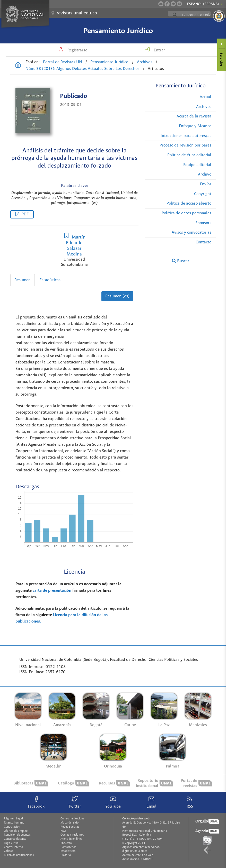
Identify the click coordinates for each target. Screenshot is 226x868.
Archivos (145, 62)
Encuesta (66, 843)
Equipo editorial (197, 165)
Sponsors (203, 223)
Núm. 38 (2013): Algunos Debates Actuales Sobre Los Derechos (82, 69)
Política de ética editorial (189, 155)
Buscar (181, 261)
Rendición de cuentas (17, 835)
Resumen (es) (117, 296)
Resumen (23, 280)
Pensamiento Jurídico (118, 31)
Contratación (12, 827)
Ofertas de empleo (16, 831)
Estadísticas (50, 280)
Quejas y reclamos (72, 835)
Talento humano (14, 823)
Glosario (66, 855)
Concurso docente (15, 839)
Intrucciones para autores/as (186, 136)
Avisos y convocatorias (192, 232)
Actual (206, 97)
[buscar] (202, 15)
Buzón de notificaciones (19, 855)
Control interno (13, 847)
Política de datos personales (186, 213)
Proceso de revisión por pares (185, 145)
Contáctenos (68, 847)
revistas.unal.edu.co (77, 13)
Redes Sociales (70, 827)
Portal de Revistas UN (63, 62)
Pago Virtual (12, 843)
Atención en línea (71, 839)
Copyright (203, 194)
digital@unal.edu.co (135, 851)
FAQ (63, 831)
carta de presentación (52, 591)
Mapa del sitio (69, 823)
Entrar (159, 50)
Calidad (9, 851)
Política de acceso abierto (189, 203)
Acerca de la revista (194, 116)
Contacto (203, 242)
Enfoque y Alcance (195, 126)
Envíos (206, 184)
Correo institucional (73, 819)
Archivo (205, 174)
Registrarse (77, 50)
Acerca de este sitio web (138, 855)
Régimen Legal (13, 819)
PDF (25, 214)
